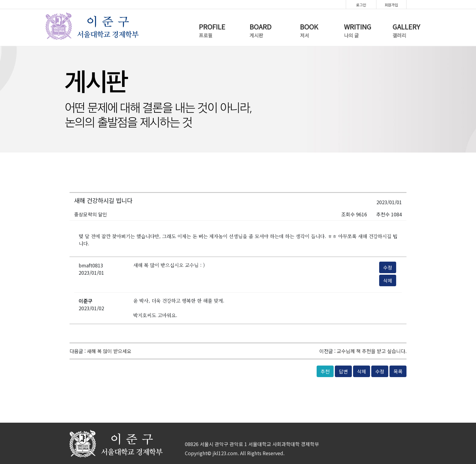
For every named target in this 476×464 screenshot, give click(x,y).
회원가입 (391, 5)
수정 (388, 267)
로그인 (361, 5)
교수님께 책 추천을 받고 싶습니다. (372, 351)
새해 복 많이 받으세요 (109, 351)
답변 (343, 371)
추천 (325, 371)
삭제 (388, 280)
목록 (398, 371)
